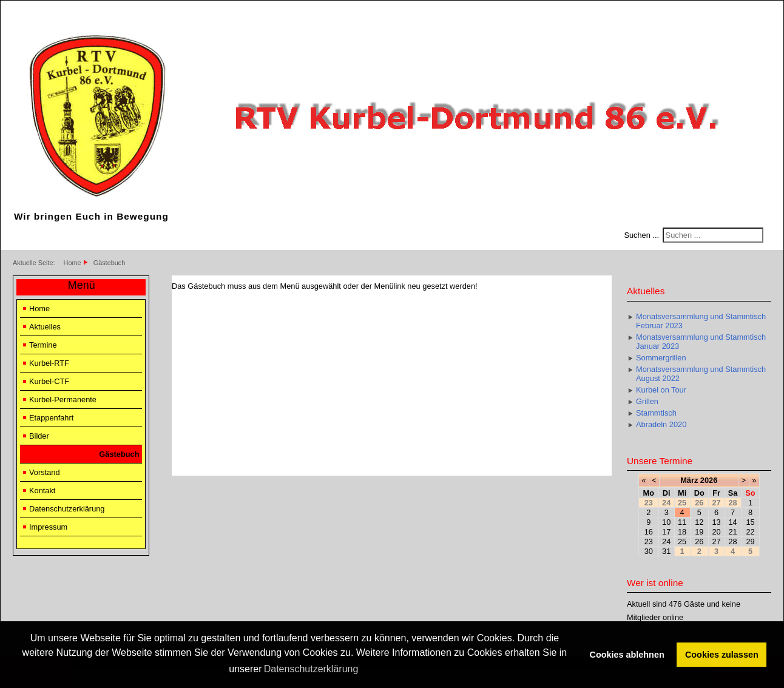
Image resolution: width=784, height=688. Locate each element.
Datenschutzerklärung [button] (311, 669)
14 (733, 522)
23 (649, 541)
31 (666, 551)
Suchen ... (641, 235)
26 (699, 541)
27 (716, 541)
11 (682, 522)
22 (750, 532)
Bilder (39, 436)
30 (649, 551)
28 (733, 541)
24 (666, 541)
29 (750, 541)
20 (716, 532)
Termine (43, 345)
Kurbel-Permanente (63, 400)
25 (682, 541)
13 (716, 522)
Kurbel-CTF (49, 381)
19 (699, 532)
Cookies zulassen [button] (722, 655)
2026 (709, 480)
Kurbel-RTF (49, 363)
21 (733, 532)
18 (682, 532)
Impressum (48, 527)
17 (666, 532)
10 (666, 522)
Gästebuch (119, 454)
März (689, 480)
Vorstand (45, 472)
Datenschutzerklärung (67, 509)
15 (750, 522)
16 (649, 532)
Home (39, 309)
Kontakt (42, 491)
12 (699, 522)
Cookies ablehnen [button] (627, 655)
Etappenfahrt (51, 418)
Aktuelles (45, 327)
